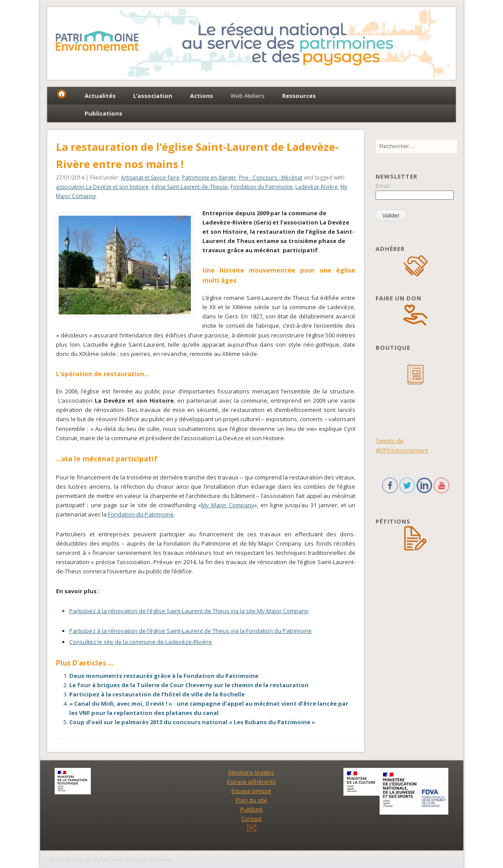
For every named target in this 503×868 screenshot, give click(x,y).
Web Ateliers (248, 96)
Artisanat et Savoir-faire (150, 178)
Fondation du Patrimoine (262, 187)
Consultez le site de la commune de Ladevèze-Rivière (141, 642)
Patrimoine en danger (209, 178)
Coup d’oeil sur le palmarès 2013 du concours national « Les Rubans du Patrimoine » (192, 722)
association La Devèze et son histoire (102, 187)
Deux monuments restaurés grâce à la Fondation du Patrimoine (164, 676)
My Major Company (228, 505)
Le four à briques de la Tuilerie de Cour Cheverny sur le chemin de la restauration (189, 685)
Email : (384, 186)
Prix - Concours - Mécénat (271, 178)
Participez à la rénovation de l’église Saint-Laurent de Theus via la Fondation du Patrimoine (190, 631)
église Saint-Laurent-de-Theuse (190, 187)
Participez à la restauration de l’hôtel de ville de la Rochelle (157, 694)
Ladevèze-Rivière (317, 187)
